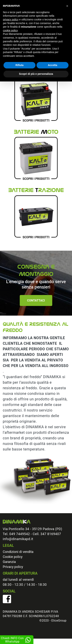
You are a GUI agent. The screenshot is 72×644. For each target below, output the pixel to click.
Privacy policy (13, 567)
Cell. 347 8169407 (47, 534)
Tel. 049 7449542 (16, 534)
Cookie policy (13, 557)
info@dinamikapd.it (18, 539)
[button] (67, 6)
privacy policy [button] (11, 19)
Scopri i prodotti (36, 121)
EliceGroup (59, 621)
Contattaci (36, 300)
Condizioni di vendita (18, 552)
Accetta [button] (53, 65)
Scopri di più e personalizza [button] (36, 74)
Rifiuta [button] (20, 65)
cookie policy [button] (10, 30)
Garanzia (9, 562)
